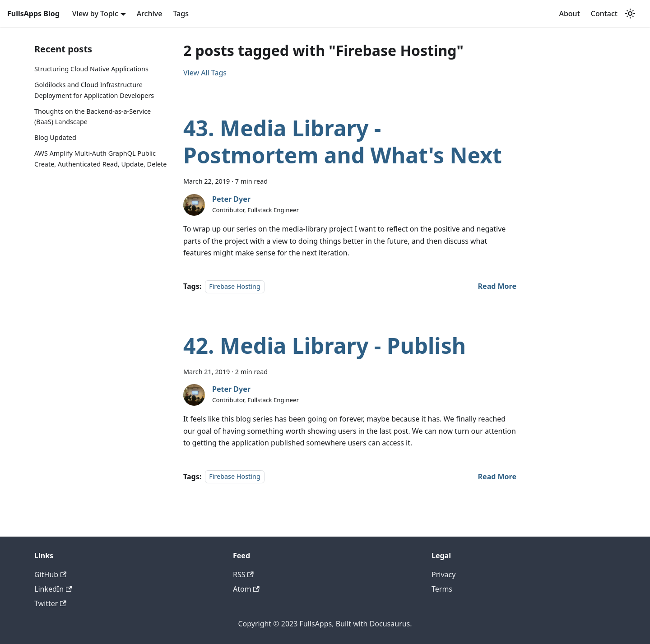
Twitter (50, 603)
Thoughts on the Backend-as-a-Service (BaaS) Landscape (93, 117)
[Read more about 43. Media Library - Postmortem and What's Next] (497, 286)
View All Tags (205, 73)
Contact (604, 14)
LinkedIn (53, 589)
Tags (181, 14)
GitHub (50, 575)
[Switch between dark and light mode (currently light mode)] (630, 14)
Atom (246, 589)
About (569, 14)
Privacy (443, 575)
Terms (442, 589)
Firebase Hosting (235, 286)
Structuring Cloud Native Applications (91, 69)
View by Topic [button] (95, 14)
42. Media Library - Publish (325, 345)
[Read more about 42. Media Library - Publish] (497, 477)
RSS (243, 575)
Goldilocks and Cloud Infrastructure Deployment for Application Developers (94, 90)
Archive (150, 14)
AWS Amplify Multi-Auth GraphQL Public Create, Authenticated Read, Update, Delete (100, 159)
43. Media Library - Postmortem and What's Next (343, 141)
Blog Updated (55, 137)
